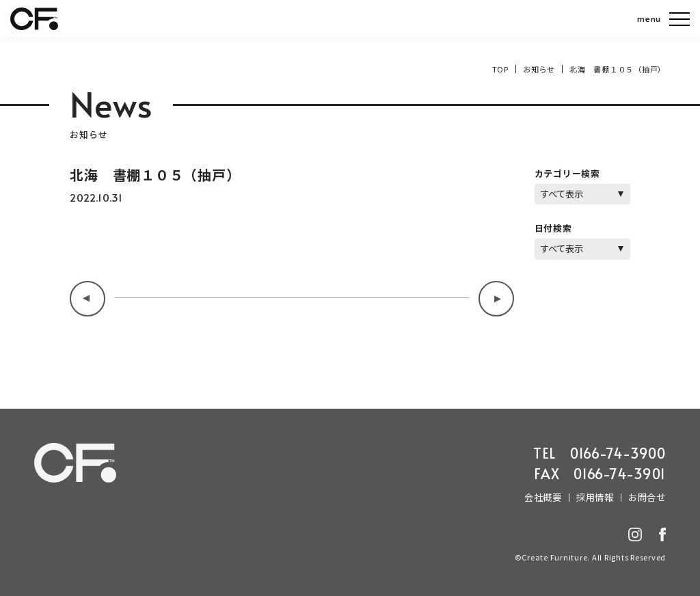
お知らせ (539, 69)
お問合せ (647, 497)
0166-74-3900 (618, 453)
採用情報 (595, 497)
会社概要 (543, 497)
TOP (500, 69)
